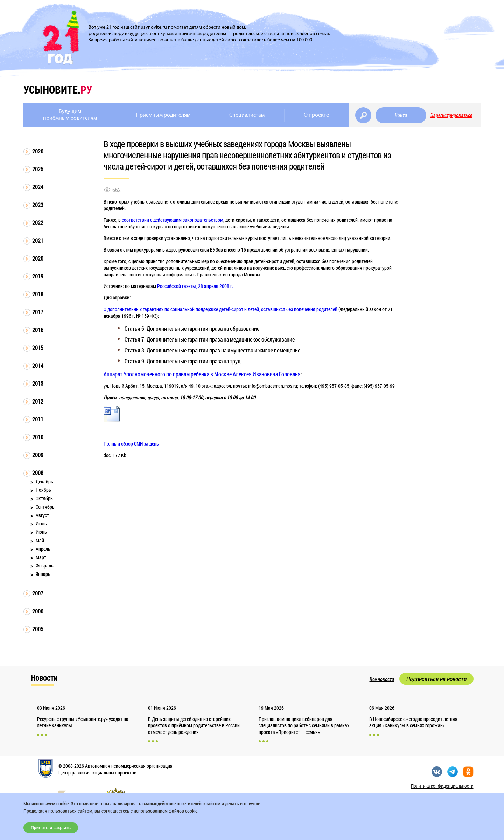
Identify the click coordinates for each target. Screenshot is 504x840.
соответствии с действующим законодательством (173, 220)
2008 (38, 473)
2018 (38, 294)
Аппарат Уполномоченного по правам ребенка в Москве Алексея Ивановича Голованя (202, 374)
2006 (38, 611)
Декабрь (44, 481)
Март (41, 557)
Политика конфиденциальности (442, 786)
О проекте (316, 115)
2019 (38, 276)
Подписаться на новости (436, 679)
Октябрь (44, 498)
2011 (38, 419)
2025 (38, 169)
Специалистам (247, 115)
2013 (38, 383)
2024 (38, 187)
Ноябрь (43, 490)
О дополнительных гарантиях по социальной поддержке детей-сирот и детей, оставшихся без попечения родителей (220, 309)
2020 (38, 258)
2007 (38, 593)
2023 (38, 205)
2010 (38, 437)
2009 (38, 455)
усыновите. (58, 89)
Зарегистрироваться (451, 115)
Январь (43, 574)
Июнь (41, 532)
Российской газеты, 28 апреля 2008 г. (195, 286)
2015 (38, 348)
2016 (38, 330)
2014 (38, 366)
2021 (38, 240)
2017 (38, 312)
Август (42, 515)
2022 (38, 223)
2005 (38, 629)
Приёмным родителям (163, 115)
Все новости (382, 679)
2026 (38, 151)
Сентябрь (45, 507)
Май (40, 540)
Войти (401, 115)
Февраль (45, 566)
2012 (38, 401)
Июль (41, 524)
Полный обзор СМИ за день (131, 444)
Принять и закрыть (51, 828)
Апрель (43, 549)
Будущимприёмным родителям (70, 115)
